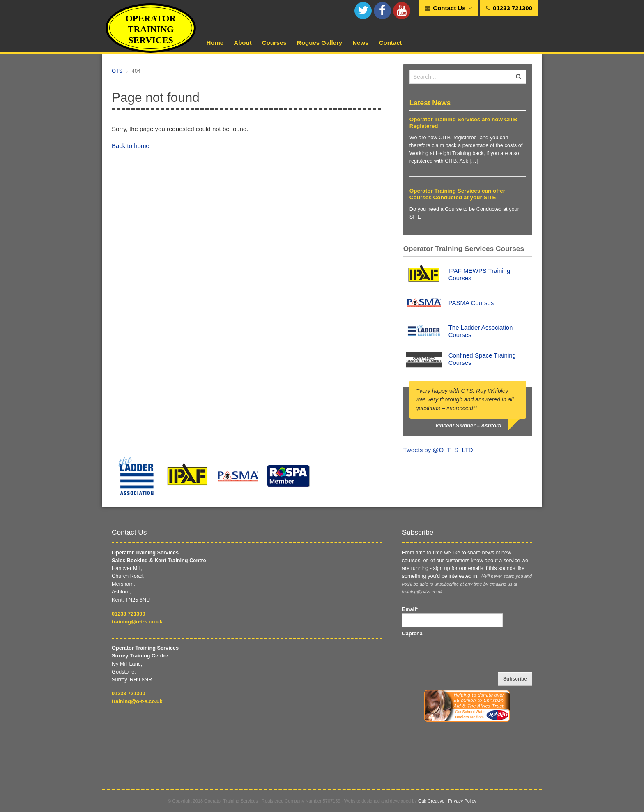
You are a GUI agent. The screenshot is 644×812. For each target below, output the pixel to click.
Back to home (131, 146)
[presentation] (465, 653)
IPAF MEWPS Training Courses (480, 274)
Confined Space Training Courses (482, 359)
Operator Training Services (151, 29)
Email (410, 609)
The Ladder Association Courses (481, 331)
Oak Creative (431, 801)
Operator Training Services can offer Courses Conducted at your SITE (457, 194)
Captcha (412, 633)
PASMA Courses (471, 303)
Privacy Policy (462, 801)
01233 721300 (129, 614)
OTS (117, 71)
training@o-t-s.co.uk (137, 622)
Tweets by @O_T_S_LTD (438, 450)
